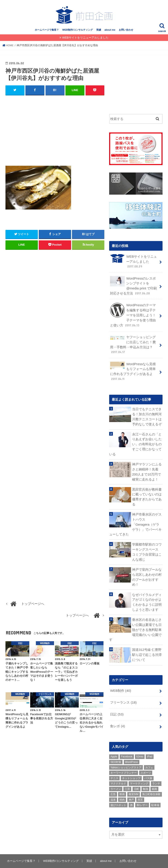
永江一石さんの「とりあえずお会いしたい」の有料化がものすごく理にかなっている (135, 442)
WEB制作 (120, 679)
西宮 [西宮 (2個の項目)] (140, 787)
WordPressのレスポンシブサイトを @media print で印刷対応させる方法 (133, 287)
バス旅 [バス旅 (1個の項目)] (148, 766)
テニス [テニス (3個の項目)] (114, 766)
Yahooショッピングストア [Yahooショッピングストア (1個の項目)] (126, 755)
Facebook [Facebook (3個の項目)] (127, 744)
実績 (99, 32)
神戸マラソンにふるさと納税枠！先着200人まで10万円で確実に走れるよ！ (147, 469)
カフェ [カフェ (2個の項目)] (149, 755)
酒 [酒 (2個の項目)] (131, 793)
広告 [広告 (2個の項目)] (113, 782)
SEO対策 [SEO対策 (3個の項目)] (116, 750)
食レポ (117, 714)
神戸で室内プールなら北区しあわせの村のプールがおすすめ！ (147, 568)
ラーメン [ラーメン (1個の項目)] (116, 777)
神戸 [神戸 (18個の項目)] (131, 787)
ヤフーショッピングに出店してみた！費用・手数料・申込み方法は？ (133, 344)
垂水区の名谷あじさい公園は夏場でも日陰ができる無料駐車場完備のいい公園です (135, 619)
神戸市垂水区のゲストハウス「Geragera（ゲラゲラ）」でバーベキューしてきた (147, 519)
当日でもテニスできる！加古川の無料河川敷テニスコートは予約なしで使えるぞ (147, 415)
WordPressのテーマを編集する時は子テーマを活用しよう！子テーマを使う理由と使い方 (133, 316)
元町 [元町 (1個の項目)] (136, 777)
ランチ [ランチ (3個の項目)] (156, 771)
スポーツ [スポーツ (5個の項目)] (146, 761)
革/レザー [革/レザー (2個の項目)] (142, 793)
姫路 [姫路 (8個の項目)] (154, 777)
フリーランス (123, 691)
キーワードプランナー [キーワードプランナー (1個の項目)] (124, 761)
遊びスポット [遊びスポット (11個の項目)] (118, 793)
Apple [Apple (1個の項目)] (114, 744)
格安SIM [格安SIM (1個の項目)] (134, 782)
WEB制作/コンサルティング (78, 32)
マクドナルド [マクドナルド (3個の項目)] (118, 771)
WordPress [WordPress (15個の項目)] (132, 750)
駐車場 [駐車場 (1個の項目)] (155, 793)
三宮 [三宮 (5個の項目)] (127, 777)
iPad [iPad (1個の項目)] (150, 744)
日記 (117, 702)
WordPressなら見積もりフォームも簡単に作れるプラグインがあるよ (133, 371)
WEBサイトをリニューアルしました (85, 40)
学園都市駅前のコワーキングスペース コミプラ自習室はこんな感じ (147, 543)
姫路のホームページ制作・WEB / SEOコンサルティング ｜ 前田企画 (90, 861)
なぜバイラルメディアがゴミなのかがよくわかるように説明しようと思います (147, 592)
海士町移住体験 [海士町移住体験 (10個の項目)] (151, 782)
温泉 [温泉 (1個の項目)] (113, 787)
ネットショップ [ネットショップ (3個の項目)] (131, 766)
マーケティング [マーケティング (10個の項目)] (139, 771)
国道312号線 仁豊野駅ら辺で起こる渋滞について (147, 644)
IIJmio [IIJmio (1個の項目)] (140, 744)
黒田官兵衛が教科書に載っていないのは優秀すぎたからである (147, 494)
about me (110, 32)
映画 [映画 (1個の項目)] (122, 782)
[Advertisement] (55, 133)
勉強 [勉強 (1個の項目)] (145, 777)
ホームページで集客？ (47, 32)
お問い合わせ (126, 32)
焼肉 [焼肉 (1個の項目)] (122, 787)
